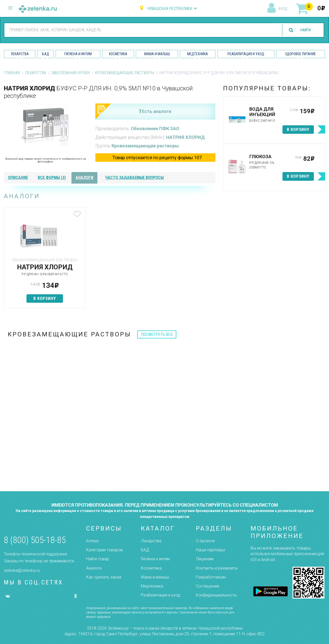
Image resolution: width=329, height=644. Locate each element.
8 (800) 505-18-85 (35, 540)
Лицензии (205, 559)
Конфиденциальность (216, 595)
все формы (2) (52, 178)
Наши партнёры (210, 550)
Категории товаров (104, 550)
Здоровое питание (300, 54)
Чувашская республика (170, 9)
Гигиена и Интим (78, 54)
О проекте (205, 541)
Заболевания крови (70, 73)
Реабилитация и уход (246, 54)
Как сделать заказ (104, 577)
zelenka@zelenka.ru (22, 570)
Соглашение (208, 586)
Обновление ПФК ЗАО (155, 129)
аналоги (84, 178)
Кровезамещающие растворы (124, 73)
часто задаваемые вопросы (134, 178)
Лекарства (20, 54)
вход (283, 9)
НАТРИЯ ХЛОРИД (185, 137)
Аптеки (92, 541)
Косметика (118, 54)
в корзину (39, 299)
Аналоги (94, 568)
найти (304, 30)
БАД (46, 54)
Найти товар (98, 559)
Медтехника (198, 54)
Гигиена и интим (155, 559)
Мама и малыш (157, 54)
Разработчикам (211, 577)
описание (18, 178)
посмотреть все (157, 334)
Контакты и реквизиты (217, 568)
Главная (12, 73)
